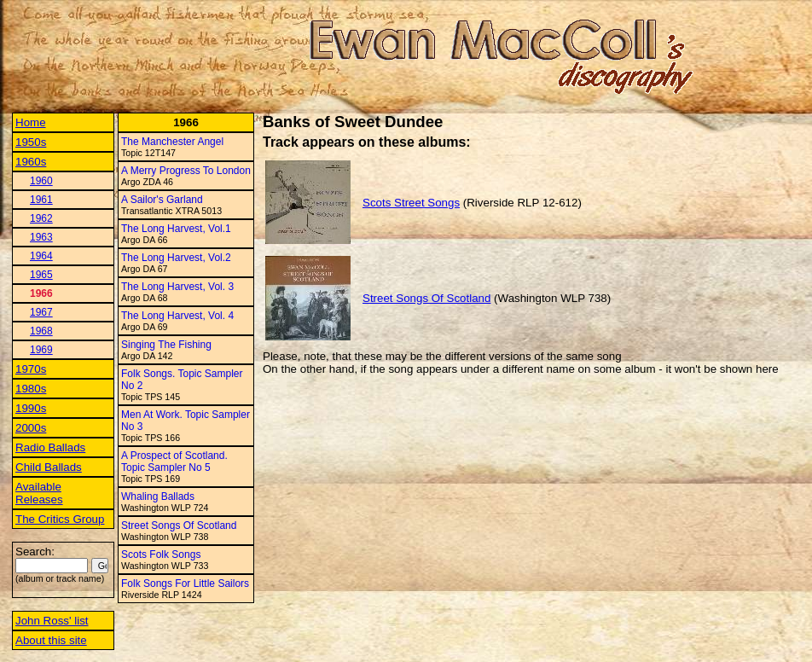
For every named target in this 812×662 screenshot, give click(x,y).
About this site (51, 640)
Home (31, 122)
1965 (41, 275)
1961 (41, 200)
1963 (41, 237)
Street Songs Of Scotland (179, 526)
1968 (41, 331)
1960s (31, 162)
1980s (31, 389)
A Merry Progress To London (186, 171)
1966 (41, 293)
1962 (41, 218)
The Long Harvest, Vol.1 (176, 229)
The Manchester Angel (172, 142)
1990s (31, 408)
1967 (41, 312)
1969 (41, 350)
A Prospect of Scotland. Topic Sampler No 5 (174, 462)
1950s (31, 142)
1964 (41, 256)
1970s (31, 369)
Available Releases (39, 493)
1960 (41, 181)
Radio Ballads (50, 447)
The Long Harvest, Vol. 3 (177, 287)
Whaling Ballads (158, 496)
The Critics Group (60, 519)
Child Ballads (49, 467)
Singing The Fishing (166, 345)
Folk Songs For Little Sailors (185, 584)
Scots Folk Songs (161, 555)
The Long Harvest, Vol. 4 (177, 316)
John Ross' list (52, 621)
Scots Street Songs (411, 203)
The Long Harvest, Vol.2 (176, 258)
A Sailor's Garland (162, 200)
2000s (31, 428)
